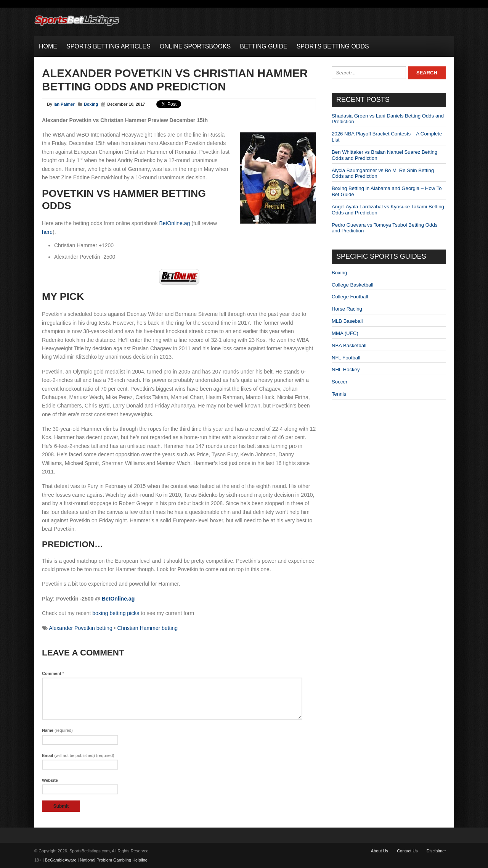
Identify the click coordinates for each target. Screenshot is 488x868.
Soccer (340, 382)
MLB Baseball (347, 321)
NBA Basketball (349, 345)
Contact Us (407, 851)
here (47, 232)
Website (50, 780)
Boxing (91, 104)
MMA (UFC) (345, 333)
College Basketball (352, 285)
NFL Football (346, 358)
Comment (53, 673)
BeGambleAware (61, 860)
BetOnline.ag (174, 223)
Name (57, 730)
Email (78, 755)
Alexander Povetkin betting (81, 628)
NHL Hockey (346, 370)
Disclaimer (436, 851)
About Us (380, 851)
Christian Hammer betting (147, 628)
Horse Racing (347, 309)
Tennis (339, 394)
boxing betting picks (116, 613)
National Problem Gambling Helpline (114, 860)
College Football (350, 297)
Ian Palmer (64, 104)
